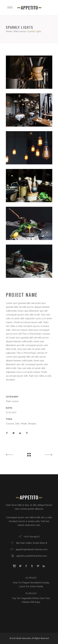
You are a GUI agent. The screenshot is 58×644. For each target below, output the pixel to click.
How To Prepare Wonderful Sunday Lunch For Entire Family (31, 585)
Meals (24, 424)
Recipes (32, 424)
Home (9, 31)
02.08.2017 (31, 578)
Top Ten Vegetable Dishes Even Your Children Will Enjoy (31, 600)
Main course (20, 31)
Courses (10, 424)
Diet (17, 424)
